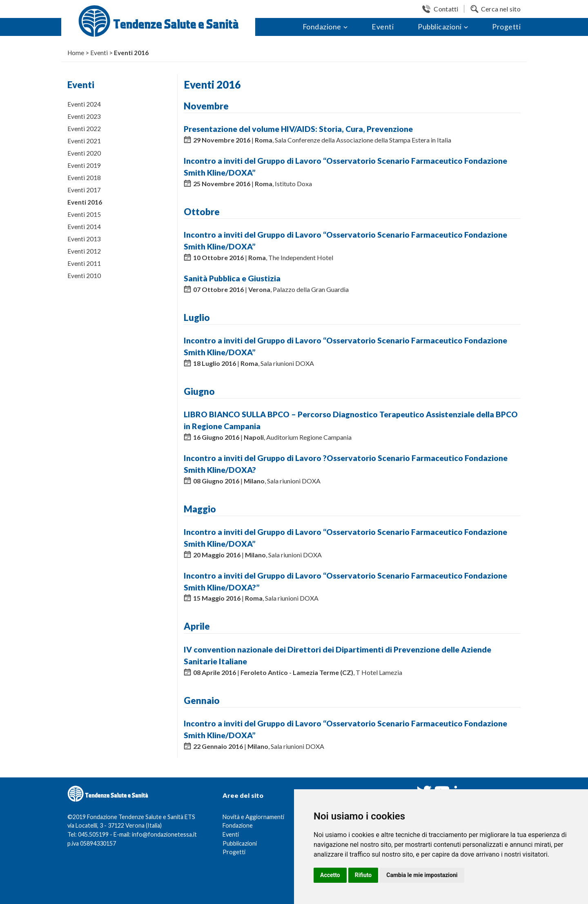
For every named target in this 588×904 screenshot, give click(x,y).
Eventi (383, 27)
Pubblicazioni (440, 27)
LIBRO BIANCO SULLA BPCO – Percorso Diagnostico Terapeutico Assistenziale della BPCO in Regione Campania (351, 420)
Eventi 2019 (84, 165)
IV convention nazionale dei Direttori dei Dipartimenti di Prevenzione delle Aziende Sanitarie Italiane (337, 655)
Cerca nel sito (501, 9)
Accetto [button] (330, 875)
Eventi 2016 (85, 202)
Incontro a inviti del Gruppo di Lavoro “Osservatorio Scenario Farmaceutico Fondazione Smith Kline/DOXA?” (345, 581)
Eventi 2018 (84, 178)
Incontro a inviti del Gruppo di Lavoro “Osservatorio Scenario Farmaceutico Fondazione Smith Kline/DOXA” (345, 167)
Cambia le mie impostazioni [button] (422, 875)
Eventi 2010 (84, 276)
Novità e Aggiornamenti (253, 817)
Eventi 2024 (84, 104)
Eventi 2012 (84, 251)
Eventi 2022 (84, 129)
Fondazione (322, 27)
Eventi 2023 (84, 116)
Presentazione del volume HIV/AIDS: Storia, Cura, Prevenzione (298, 129)
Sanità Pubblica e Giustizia (232, 278)
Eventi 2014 (84, 227)
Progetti (506, 27)
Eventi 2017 (84, 190)
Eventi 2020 (84, 153)
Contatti (446, 9)
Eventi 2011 (84, 263)
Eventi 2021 (84, 141)
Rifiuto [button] (363, 875)
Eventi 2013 (84, 239)
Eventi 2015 (84, 214)
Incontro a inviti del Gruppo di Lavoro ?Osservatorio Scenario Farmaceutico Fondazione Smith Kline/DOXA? (346, 464)
